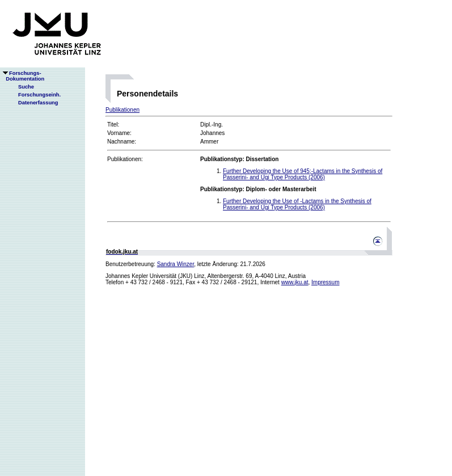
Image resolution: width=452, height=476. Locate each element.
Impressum (325, 282)
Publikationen (122, 110)
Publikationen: (125, 159)
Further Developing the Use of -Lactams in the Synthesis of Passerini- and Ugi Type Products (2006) (297, 204)
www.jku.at (295, 282)
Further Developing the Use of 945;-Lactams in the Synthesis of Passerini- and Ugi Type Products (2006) (303, 174)
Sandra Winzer (176, 264)
